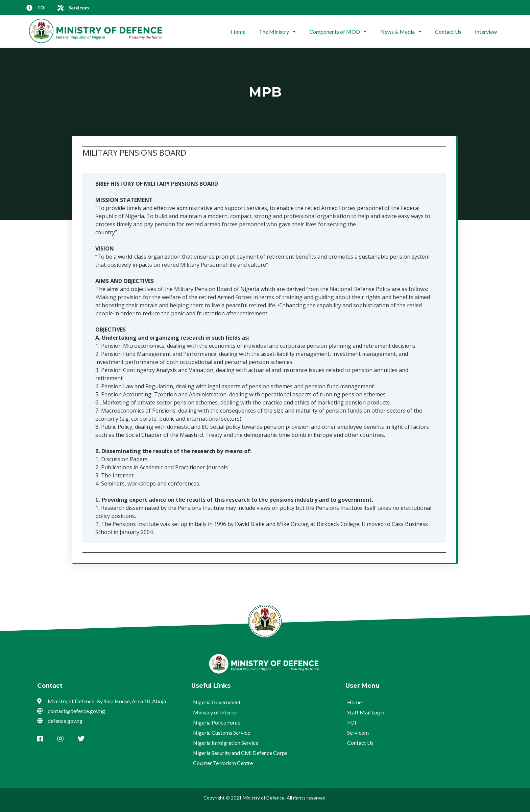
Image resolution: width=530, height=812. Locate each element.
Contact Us (448, 32)
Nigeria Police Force (217, 722)
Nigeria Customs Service (222, 732)
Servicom (358, 732)
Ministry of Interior (215, 712)
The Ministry (277, 31)
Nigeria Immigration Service (226, 743)
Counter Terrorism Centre (223, 763)
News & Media (401, 31)
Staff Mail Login (366, 712)
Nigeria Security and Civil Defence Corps (240, 753)
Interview (486, 32)
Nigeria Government (217, 702)
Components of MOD (338, 31)
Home (238, 32)
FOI (352, 722)
